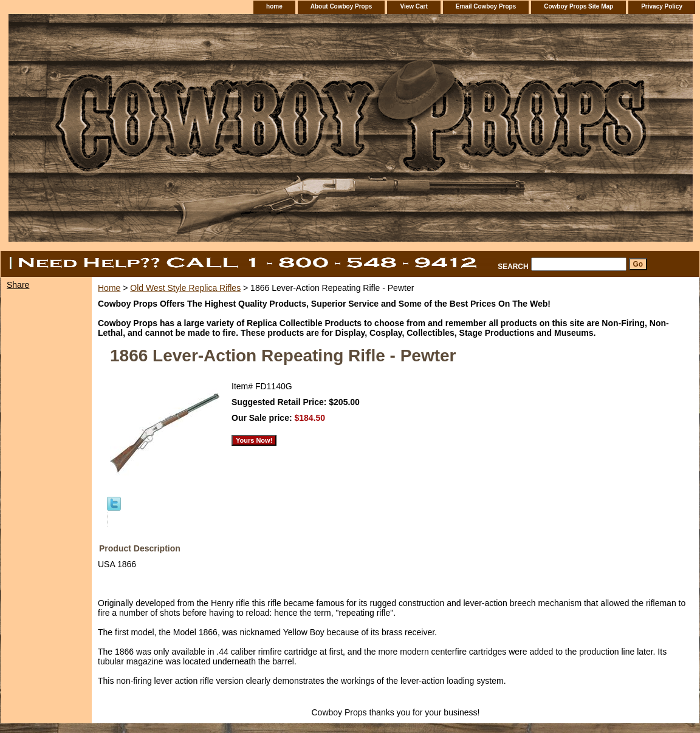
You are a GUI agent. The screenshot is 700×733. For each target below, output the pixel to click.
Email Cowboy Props (486, 6)
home (274, 6)
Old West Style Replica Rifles (185, 288)
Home (109, 288)
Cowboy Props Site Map (578, 6)
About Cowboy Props (341, 6)
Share (18, 285)
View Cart (413, 6)
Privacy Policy (662, 6)
